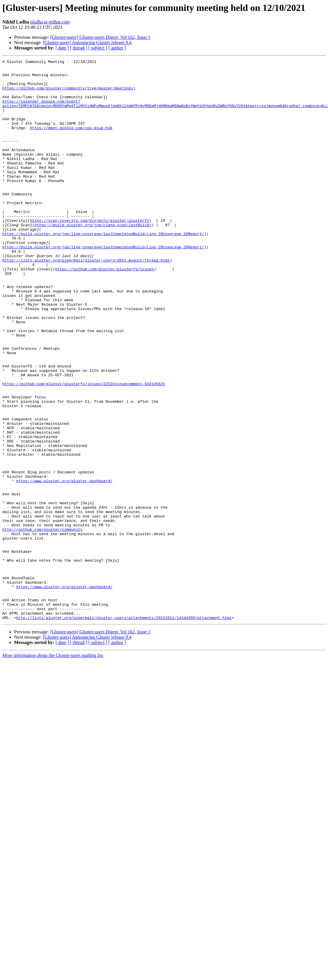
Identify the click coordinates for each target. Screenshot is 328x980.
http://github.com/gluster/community (42, 624)
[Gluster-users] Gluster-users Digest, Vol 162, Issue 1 (100, 37)
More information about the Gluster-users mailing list (53, 767)
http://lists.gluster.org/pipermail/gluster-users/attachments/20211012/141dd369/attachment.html (124, 730)
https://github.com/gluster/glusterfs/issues (104, 311)
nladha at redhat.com (50, 22)
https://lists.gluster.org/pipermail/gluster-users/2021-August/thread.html (86, 301)
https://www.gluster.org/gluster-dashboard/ (64, 565)
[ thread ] (79, 48)
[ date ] (62, 48)
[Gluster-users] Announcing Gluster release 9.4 (87, 43)
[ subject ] (98, 48)
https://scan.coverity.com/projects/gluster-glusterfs (90, 253)
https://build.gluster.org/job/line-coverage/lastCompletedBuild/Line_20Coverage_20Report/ (103, 269)
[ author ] (117, 48)
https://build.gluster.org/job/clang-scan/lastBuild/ (93, 258)
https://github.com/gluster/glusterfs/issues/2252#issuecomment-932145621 (84, 449)
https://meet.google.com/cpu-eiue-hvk (71, 142)
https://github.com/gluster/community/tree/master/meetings (68, 94)
